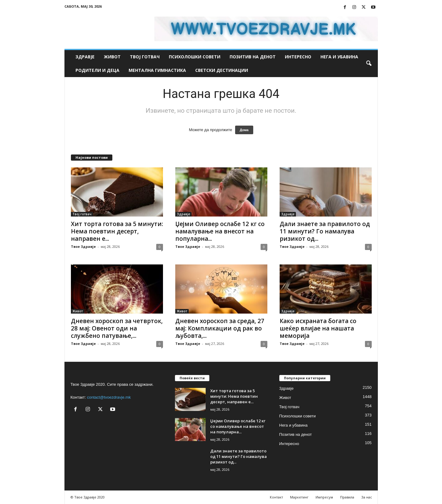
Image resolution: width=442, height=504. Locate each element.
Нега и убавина (339, 57)
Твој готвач (145, 57)
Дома (244, 130)
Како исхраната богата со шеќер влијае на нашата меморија (318, 328)
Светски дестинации (222, 70)
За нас (367, 497)
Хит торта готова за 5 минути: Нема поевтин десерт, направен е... (117, 231)
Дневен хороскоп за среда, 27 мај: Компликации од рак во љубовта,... (220, 328)
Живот (112, 57)
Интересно (298, 57)
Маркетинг (299, 497)
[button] (369, 64)
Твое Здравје (83, 246)
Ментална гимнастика (157, 70)
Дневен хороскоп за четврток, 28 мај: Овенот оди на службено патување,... (117, 328)
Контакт (276, 497)
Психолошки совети (195, 57)
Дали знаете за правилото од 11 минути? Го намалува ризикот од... (325, 231)
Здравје (85, 57)
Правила (347, 497)
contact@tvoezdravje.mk (109, 397)
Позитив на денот (253, 57)
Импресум (324, 497)
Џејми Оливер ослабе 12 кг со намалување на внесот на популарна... (220, 231)
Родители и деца (97, 70)
